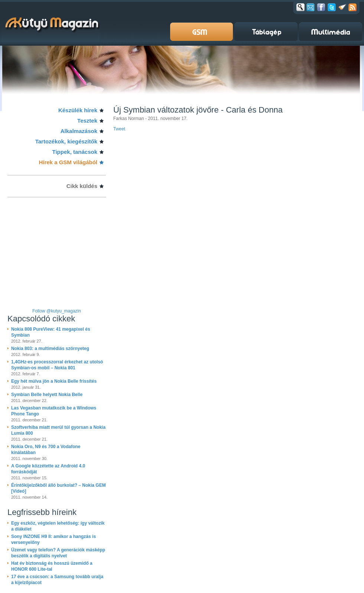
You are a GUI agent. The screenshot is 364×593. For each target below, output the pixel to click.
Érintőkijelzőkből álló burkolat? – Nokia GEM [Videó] (58, 488)
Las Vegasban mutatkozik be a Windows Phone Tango (54, 411)
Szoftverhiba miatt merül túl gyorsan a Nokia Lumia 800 (58, 430)
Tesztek (87, 121)
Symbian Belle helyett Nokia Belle (47, 395)
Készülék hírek (78, 110)
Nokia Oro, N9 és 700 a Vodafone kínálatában (46, 450)
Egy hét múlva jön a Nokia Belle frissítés (54, 381)
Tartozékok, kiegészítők (66, 141)
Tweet (119, 129)
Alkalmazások (79, 131)
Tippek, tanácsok (75, 152)
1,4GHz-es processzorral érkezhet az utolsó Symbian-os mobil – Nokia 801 (57, 365)
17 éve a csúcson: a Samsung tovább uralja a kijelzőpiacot (57, 580)
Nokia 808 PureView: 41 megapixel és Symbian (51, 332)
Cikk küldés (82, 186)
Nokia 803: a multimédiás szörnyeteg (50, 349)
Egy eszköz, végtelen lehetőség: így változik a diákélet (58, 526)
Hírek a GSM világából (68, 162)
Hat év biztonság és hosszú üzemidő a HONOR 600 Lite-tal (52, 566)
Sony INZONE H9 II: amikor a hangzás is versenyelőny (53, 539)
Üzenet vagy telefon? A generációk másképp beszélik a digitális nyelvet (58, 553)
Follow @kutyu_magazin (57, 311)
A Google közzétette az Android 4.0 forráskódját (48, 469)
